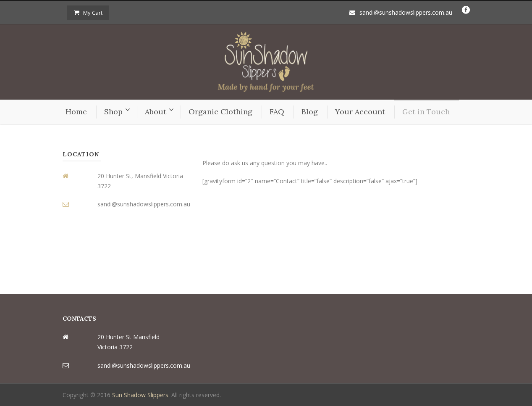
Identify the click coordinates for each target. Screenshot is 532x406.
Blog (310, 112)
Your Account (360, 112)
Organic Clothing (220, 112)
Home (76, 112)
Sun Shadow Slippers (140, 395)
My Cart (88, 13)
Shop (113, 112)
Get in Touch (426, 112)
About (156, 112)
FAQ (277, 112)
